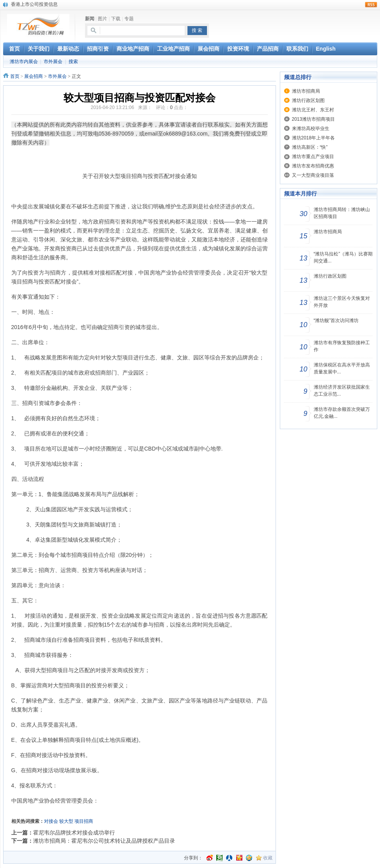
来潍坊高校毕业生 (311, 129)
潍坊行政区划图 (308, 100)
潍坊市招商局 (306, 91)
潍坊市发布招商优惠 (313, 166)
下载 (116, 19)
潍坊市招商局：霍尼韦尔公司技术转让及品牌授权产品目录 (104, 841)
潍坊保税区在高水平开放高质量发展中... (342, 368)
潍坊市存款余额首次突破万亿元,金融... (342, 413)
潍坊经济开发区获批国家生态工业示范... (342, 391)
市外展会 (53, 62)
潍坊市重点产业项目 (313, 157)
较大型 (66, 821)
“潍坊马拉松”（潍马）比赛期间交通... (343, 257)
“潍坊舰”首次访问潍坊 (336, 320)
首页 (15, 76)
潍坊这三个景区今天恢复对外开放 (342, 302)
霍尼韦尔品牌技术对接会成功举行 (74, 833)
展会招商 (34, 76)
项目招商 (84, 821)
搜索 (73, 62)
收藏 (268, 858)
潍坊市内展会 (24, 62)
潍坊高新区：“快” (310, 147)
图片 (103, 19)
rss (371, 5)
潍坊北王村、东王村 (313, 110)
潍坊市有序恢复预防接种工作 (342, 346)
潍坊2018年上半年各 (314, 138)
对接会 (51, 821)
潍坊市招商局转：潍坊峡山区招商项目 (342, 213)
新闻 (90, 19)
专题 (129, 19)
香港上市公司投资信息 (34, 4)
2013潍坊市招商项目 (314, 119)
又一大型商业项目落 (313, 175)
